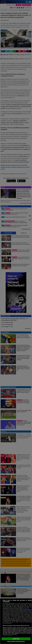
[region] (16, 621)
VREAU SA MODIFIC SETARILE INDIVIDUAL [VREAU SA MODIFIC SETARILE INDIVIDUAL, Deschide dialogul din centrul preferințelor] (16, 642)
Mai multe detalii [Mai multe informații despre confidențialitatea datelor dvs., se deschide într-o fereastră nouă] (26, 608)
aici (11, 617)
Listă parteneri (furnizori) (7, 636)
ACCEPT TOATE (16, 639)
